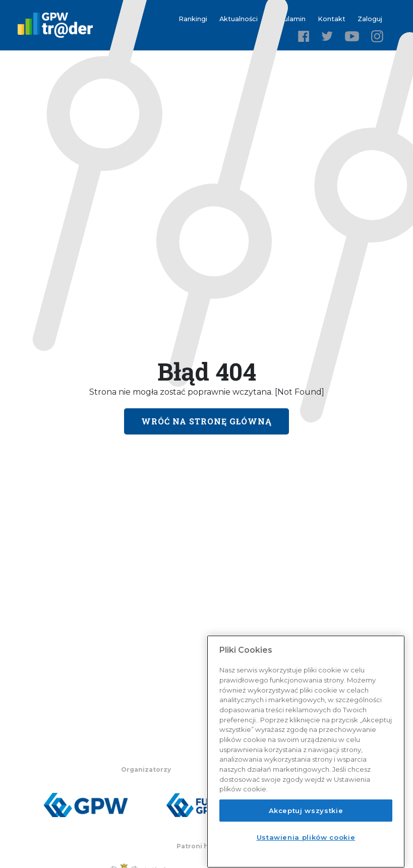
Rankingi (193, 19)
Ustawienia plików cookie (306, 837)
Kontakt (332, 19)
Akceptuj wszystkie (306, 811)
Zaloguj (370, 19)
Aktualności (239, 19)
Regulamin (288, 19)
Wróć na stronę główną (206, 421)
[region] (306, 752)
